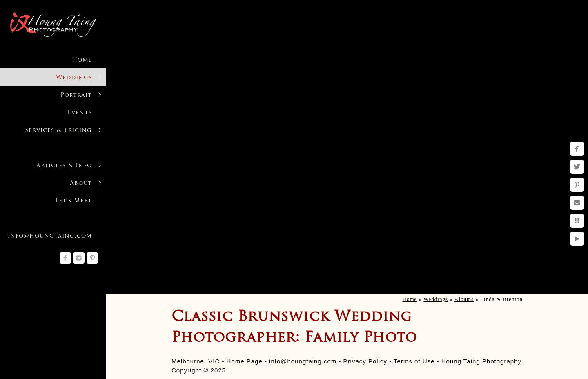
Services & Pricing (58, 131)
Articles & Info (64, 166)
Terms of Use (414, 361)
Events (80, 113)
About (81, 183)
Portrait (76, 95)
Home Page (245, 361)
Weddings (74, 78)
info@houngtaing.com (303, 361)
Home (82, 60)
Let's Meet (73, 201)
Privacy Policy (365, 361)
